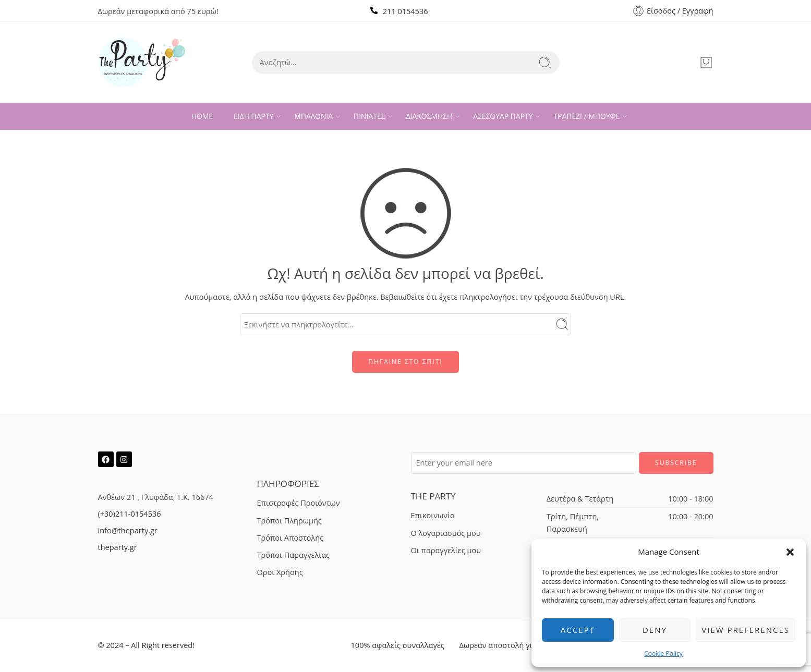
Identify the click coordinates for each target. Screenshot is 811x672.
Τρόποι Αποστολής (290, 538)
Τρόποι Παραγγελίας (294, 555)
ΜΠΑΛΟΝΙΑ (313, 116)
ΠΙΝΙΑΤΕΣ (369, 116)
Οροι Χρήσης (280, 572)
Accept (578, 630)
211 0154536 (405, 11)
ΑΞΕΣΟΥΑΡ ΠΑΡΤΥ (503, 116)
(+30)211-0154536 (130, 514)
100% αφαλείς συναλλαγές (398, 645)
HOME (202, 116)
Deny (655, 630)
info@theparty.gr (128, 530)
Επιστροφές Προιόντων (299, 503)
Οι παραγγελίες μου (446, 550)
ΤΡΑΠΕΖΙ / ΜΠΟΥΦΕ (586, 116)
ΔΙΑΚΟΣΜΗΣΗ (429, 116)
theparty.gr (118, 547)
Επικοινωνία (433, 515)
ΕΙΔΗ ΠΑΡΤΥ (253, 116)
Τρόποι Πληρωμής (289, 521)
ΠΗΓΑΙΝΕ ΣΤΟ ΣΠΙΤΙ (405, 362)
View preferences (746, 630)
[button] (790, 552)
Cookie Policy (663, 653)
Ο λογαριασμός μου (446, 533)
